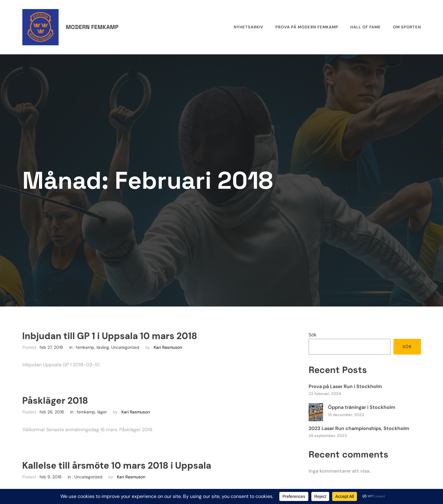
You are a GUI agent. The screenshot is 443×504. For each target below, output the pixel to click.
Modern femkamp (92, 27)
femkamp (85, 347)
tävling (103, 347)
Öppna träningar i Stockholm (362, 407)
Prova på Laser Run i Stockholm (345, 386)
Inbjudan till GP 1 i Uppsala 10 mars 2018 (110, 336)
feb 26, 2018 (52, 412)
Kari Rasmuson (168, 347)
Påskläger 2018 (55, 401)
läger (102, 412)
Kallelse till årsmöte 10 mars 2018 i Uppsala (117, 466)
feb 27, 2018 (51, 347)
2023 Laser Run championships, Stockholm (359, 428)
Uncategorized (125, 347)
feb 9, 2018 (51, 477)
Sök (313, 335)
